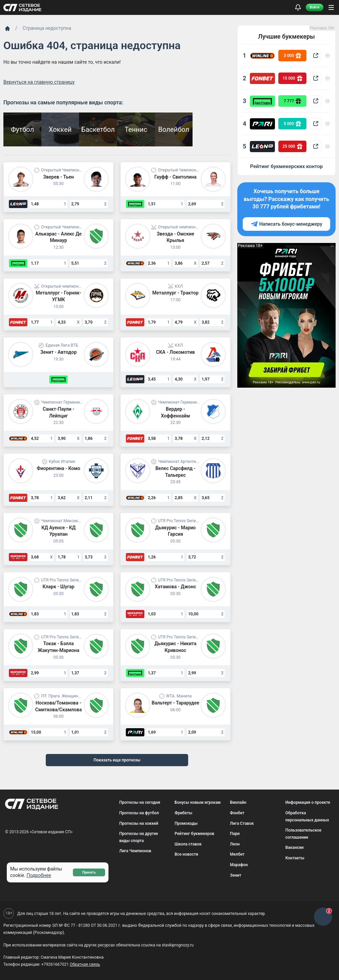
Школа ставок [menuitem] (188, 844)
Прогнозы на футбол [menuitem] (139, 813)
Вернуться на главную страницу (39, 82)
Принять (89, 872)
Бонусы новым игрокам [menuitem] (198, 802)
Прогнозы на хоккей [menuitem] (139, 823)
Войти (315, 7)
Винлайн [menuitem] (238, 802)
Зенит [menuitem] (236, 875)
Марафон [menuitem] (239, 865)
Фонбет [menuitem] (237, 813)
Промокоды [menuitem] (186, 823)
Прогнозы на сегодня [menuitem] (140, 802)
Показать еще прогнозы (117, 760)
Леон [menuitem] (235, 844)
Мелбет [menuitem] (237, 854)
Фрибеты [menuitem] (183, 813)
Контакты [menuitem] (295, 858)
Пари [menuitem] (235, 834)
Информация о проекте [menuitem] (308, 802)
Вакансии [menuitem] (295, 848)
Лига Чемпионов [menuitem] (135, 851)
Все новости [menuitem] (186, 854)
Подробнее (39, 875)
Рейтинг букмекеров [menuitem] (194, 834)
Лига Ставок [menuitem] (242, 823)
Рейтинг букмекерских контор (287, 166)
